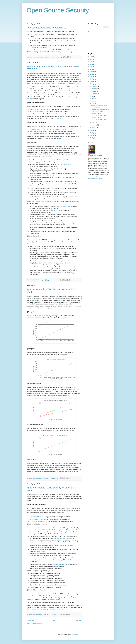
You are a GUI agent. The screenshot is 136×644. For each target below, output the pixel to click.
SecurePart (65, 549)
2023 (92, 62)
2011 (92, 136)
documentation (67, 89)
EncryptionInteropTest (37, 521)
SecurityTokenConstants (61, 564)
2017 (92, 77)
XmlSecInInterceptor (49, 201)
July (93, 96)
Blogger (76, 635)
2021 (92, 67)
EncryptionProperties (66, 165)
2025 (92, 57)
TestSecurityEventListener (48, 607)
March (94, 122)
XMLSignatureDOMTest (37, 109)
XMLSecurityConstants (61, 538)
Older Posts (78, 620)
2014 (92, 84)
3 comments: (54, 614)
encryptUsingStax (44, 530)
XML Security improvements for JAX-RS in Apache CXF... (100, 110)
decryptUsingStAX (41, 596)
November (95, 89)
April (93, 104)
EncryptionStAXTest (36, 519)
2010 (92, 138)
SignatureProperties (57, 169)
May (93, 101)
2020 (92, 69)
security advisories (42, 50)
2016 (92, 79)
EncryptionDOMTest (36, 517)
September (95, 94)
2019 (92, 72)
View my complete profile (95, 178)
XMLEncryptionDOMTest (38, 129)
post (58, 298)
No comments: (55, 57)
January (94, 127)
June (93, 99)
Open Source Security (58, 10)
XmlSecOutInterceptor (59, 160)
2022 (92, 64)
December (95, 86)
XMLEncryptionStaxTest (38, 131)
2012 (92, 133)
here (58, 79)
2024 (92, 59)
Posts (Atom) (38, 623)
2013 (92, 131)
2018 (92, 74)
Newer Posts (31, 620)
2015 (92, 82)
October (94, 91)
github (51, 508)
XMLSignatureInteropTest (38, 114)
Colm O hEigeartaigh (97, 155)
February (94, 125)
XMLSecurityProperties (65, 532)
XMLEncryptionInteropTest (38, 134)
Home (55, 620)
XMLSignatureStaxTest (37, 112)
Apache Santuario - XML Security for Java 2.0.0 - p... (100, 115)
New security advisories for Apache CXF (47, 28)
